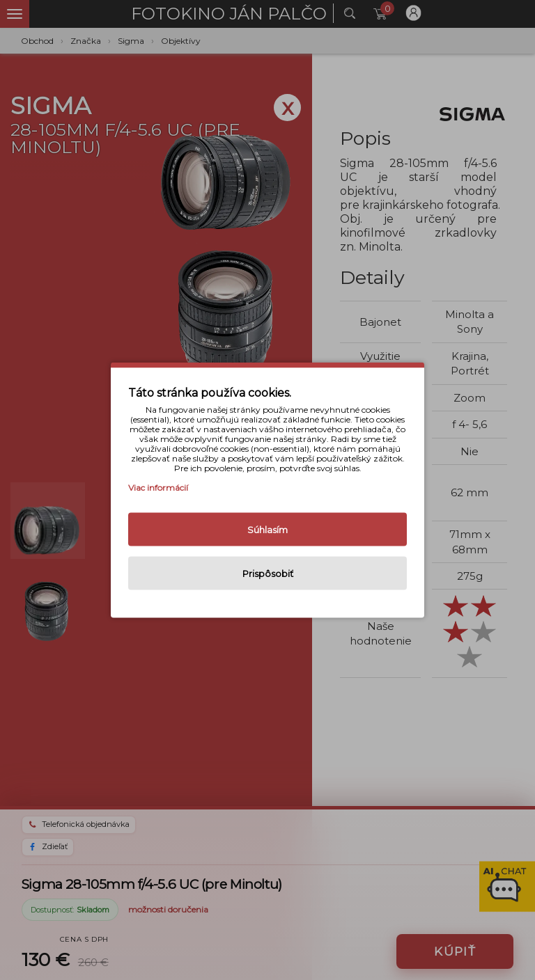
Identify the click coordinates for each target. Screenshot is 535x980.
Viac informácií (158, 488)
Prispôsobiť (268, 574)
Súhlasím (267, 530)
